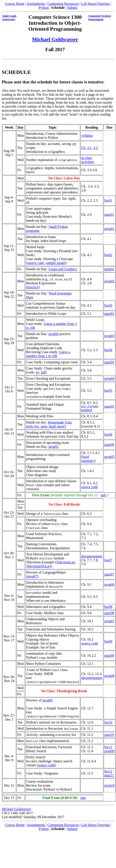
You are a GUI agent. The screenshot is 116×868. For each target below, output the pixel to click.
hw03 (108, 305)
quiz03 (109, 314)
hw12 (108, 772)
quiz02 (109, 269)
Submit (72, 8)
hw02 (108, 255)
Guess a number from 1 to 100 (48, 354)
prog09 (47, 701)
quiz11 (109, 776)
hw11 (108, 748)
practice (33, 287)
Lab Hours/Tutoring (95, 4)
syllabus (87, 136)
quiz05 (109, 407)
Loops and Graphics (63, 269)
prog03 (109, 336)
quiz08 (109, 614)
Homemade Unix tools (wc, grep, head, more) (49, 425)
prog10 (109, 786)
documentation (92, 557)
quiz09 (109, 656)
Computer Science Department (100, 18)
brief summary (88, 459)
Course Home (15, 4)
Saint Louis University (9, 18)
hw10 (108, 723)
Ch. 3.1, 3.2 (89, 148)
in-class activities (87, 160)
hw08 (108, 607)
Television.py (66, 563)
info (104, 496)
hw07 (108, 561)
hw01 (108, 200)
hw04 (108, 350)
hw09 (108, 642)
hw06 (108, 435)
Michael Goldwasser (55, 39)
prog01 (109, 229)
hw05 (108, 391)
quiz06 (109, 445)
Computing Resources (63, 4)
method (90, 409)
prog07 (32, 577)
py (37, 372)
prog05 (53, 447)
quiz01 (109, 215)
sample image (55, 263)
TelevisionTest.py (39, 567)
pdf (43, 372)
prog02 (109, 281)
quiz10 (109, 735)
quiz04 (109, 362)
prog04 (53, 334)
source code (36, 263)
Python (44, 8)
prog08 (109, 676)
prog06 (109, 585)
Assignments (36, 4)
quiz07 (109, 575)
